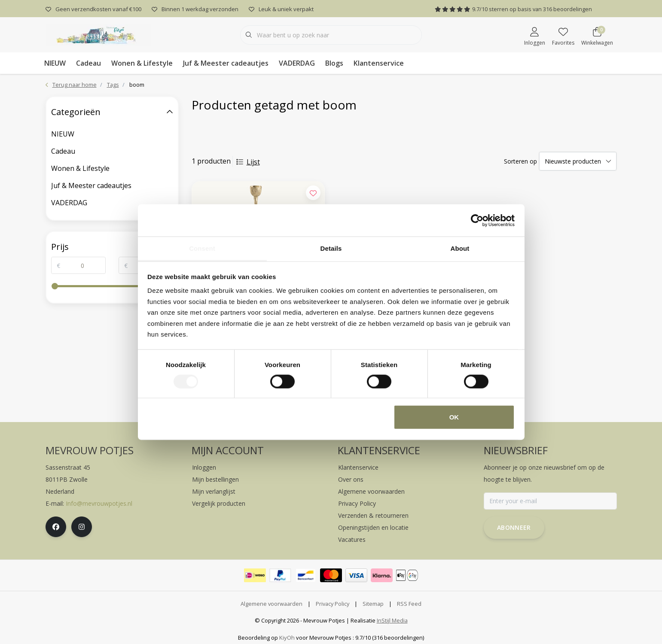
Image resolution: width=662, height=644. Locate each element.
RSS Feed (409, 604)
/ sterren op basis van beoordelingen (513, 9)
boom (137, 85)
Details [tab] (331, 248)
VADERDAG (297, 63)
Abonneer (514, 527)
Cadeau (88, 63)
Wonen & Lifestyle (142, 63)
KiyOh (287, 638)
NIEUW (55, 63)
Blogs (334, 63)
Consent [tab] (202, 248)
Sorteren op (520, 161)
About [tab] (460, 248)
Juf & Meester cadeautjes (226, 63)
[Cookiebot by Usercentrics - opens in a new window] (477, 220)
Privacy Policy (333, 604)
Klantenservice (379, 63)
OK (454, 417)
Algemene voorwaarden (272, 604)
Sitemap (373, 604)
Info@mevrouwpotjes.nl (99, 503)
